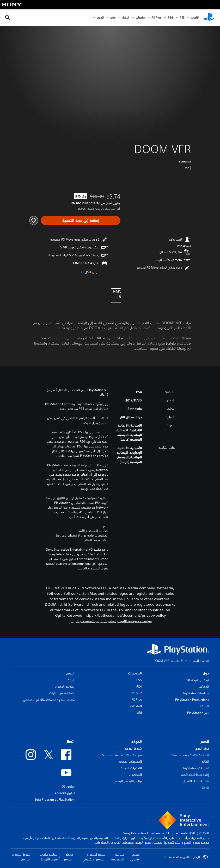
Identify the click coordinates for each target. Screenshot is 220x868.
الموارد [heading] (137, 742)
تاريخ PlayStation (198, 713)
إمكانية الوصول (65, 687)
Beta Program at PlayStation (54, 799)
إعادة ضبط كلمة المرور (195, 775)
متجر (113, 18)
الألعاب (195, 18)
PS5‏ (182, 18)
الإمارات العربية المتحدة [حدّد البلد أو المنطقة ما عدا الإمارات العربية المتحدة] (186, 857)
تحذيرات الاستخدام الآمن (93, 531)
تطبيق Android (65, 793)
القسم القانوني (135, 857)
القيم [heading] (70, 673)
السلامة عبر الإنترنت (62, 693)
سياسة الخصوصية (118, 857)
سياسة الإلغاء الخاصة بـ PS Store (121, 755)
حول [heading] (206, 673)
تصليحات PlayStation (195, 768)
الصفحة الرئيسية (199, 661)
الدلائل (205, 788)
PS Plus (156, 18)
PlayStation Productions (192, 700)
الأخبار (126, 18)
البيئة (71, 680)
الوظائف (204, 687)
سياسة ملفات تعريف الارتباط (49, 857)
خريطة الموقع (69, 857)
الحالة (206, 762)
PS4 (170, 18)
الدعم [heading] (205, 742)
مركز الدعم (202, 748)
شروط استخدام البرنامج (21, 857)
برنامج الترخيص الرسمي (127, 781)
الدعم (100, 18)
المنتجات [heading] (135, 673)
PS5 (139, 680)
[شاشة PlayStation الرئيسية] (209, 18)
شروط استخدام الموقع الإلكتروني (94, 857)
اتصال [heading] (70, 742)
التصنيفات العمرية (130, 762)
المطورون (136, 775)
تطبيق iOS (68, 786)
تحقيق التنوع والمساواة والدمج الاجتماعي (49, 700)
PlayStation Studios (195, 693)
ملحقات (140, 18)
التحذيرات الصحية (131, 768)
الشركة (204, 706)
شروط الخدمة (133, 748)
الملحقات (136, 706)
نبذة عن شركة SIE (198, 680)
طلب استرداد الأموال (196, 781)
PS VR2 (137, 693)
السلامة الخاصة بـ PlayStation (190, 755)
